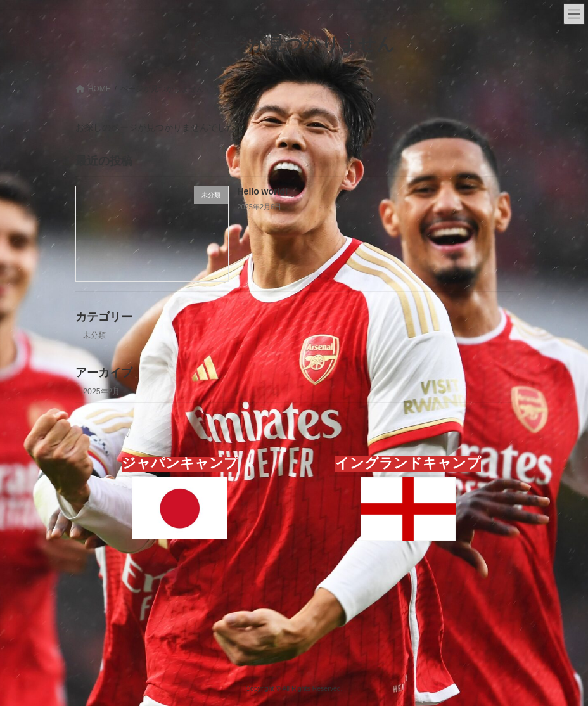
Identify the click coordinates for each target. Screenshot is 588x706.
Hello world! (263, 191)
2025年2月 (101, 391)
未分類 (94, 335)
